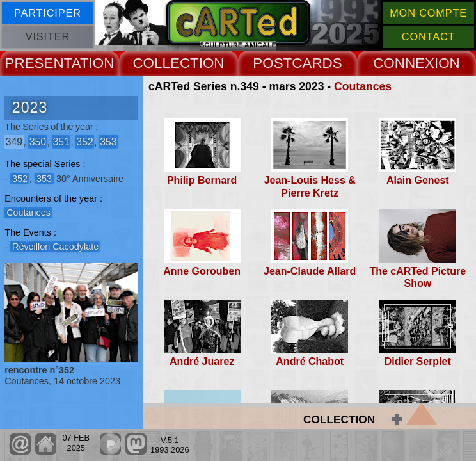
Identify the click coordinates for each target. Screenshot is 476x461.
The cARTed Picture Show (417, 277)
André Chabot (310, 361)
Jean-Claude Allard (310, 271)
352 (84, 142)
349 (14, 142)
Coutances (363, 86)
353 (108, 142)
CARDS (317, 63)
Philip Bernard (202, 180)
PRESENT (38, 63)
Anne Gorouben (202, 271)
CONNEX (404, 63)
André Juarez (202, 361)
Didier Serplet (418, 361)
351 (61, 142)
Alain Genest (418, 180)
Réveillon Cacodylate (55, 247)
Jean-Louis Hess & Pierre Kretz (310, 186)
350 (38, 142)
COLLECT (165, 63)
